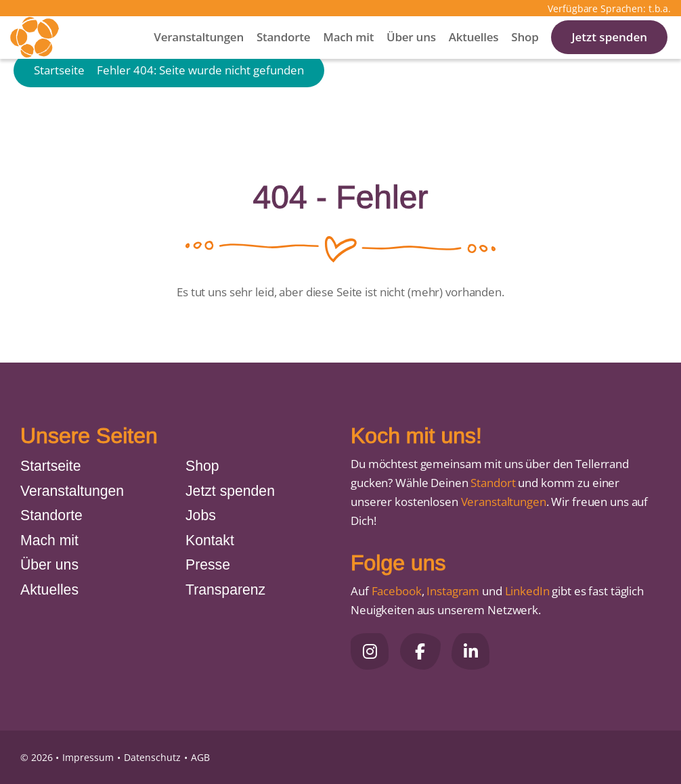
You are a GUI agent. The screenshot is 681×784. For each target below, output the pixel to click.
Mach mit (348, 54)
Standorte (283, 54)
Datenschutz (152, 757)
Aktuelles (474, 54)
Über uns (411, 54)
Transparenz (225, 590)
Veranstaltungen (199, 54)
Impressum (88, 757)
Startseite (59, 110)
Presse (208, 564)
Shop (525, 54)
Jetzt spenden (609, 54)
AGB (200, 757)
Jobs (201, 515)
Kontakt (210, 540)
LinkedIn (526, 591)
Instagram (453, 591)
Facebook (397, 591)
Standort (493, 483)
